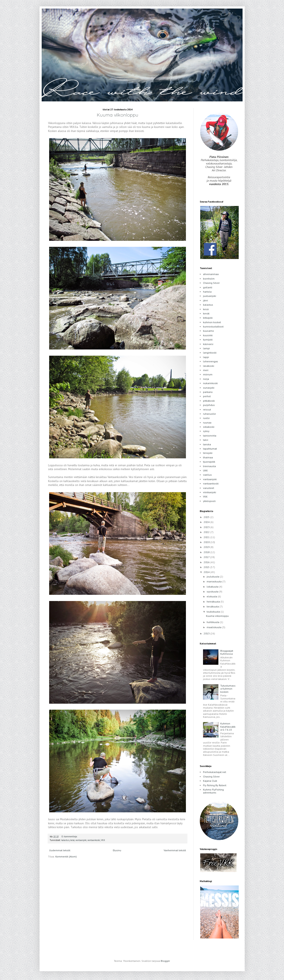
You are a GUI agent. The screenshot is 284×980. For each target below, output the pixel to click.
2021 (207, 537)
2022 (207, 532)
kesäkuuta (213, 606)
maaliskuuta (214, 627)
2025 (207, 517)
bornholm (209, 279)
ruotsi (206, 418)
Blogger (165, 961)
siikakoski (209, 427)
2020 (207, 542)
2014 (207, 572)
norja (206, 379)
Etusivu (117, 850)
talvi (206, 440)
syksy (206, 431)
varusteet (209, 488)
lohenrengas (210, 361)
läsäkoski (209, 366)
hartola (207, 292)
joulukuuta (213, 577)
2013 (207, 633)
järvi (205, 300)
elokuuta (212, 596)
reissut (207, 409)
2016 (207, 562)
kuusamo (208, 331)
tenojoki (208, 453)
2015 (207, 567)
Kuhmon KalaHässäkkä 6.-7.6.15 (228, 727)
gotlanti (208, 287)
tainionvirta (210, 436)
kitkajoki (208, 318)
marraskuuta (214, 581)
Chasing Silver (211, 283)
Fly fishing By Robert (215, 785)
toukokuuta (214, 612)
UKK (205, 470)
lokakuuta (213, 587)
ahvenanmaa (211, 274)
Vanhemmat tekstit (175, 850)
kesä (72, 840)
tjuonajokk (209, 462)
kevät (206, 313)
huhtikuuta (213, 622)
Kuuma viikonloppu (118, 115)
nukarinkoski (210, 383)
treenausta (209, 466)
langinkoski (210, 353)
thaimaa (208, 457)
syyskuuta (213, 591)
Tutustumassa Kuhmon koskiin (228, 689)
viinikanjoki (210, 492)
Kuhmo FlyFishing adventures (213, 791)
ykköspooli (209, 501)
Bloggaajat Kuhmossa (227, 652)
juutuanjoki (210, 296)
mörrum (208, 374)
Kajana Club (210, 781)
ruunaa (207, 423)
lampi (206, 348)
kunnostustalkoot (213, 326)
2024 (207, 522)
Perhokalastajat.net (215, 772)
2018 (207, 552)
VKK (103, 840)
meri (206, 370)
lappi (206, 357)
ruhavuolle (209, 414)
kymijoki (208, 340)
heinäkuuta (214, 602)
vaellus (207, 475)
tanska (207, 444)
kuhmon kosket (212, 322)
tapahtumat (210, 449)
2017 (207, 557)
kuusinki (208, 335)
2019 (207, 547)
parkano (208, 392)
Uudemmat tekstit (60, 850)
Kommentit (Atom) (66, 856)
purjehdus (209, 405)
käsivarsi (208, 344)
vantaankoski (94, 840)
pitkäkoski (209, 401)
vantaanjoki (81, 840)
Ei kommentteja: (70, 836)
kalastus (65, 840)
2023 (207, 527)
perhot (207, 396)
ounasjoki (209, 388)
